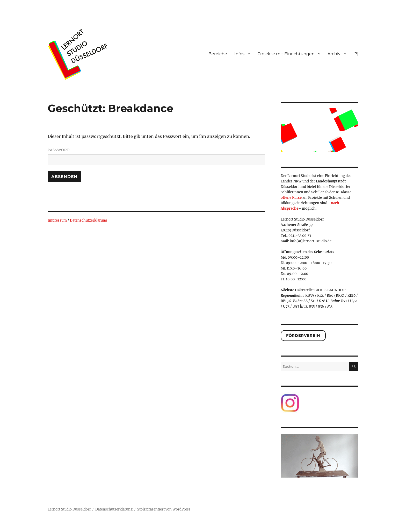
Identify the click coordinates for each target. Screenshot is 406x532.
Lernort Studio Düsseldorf (69, 509)
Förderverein (303, 336)
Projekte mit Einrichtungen (286, 54)
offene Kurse (291, 198)
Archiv (334, 54)
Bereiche (218, 54)
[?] (356, 54)
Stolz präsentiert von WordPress (164, 509)
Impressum (57, 220)
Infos (239, 54)
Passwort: (156, 157)
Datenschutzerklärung (89, 220)
